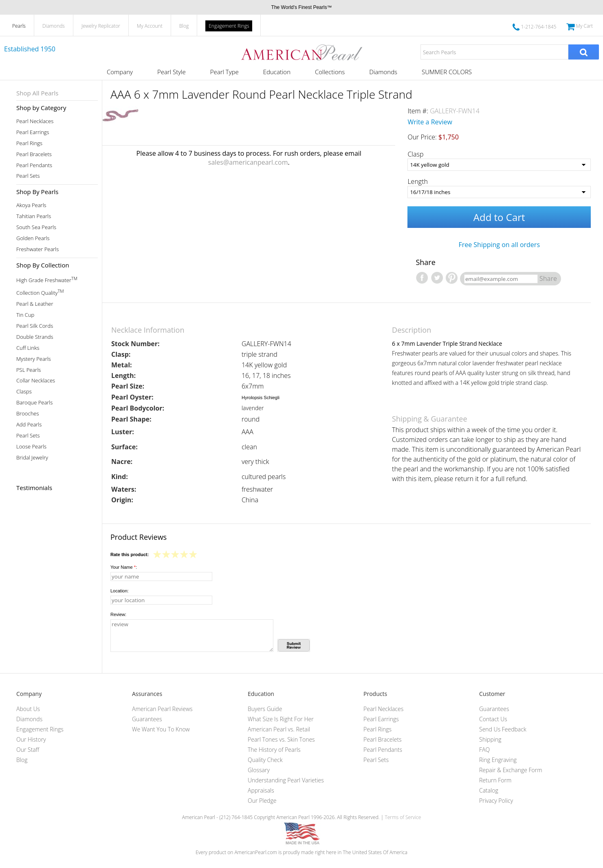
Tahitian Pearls (34, 216)
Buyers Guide (265, 709)
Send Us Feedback (503, 729)
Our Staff (28, 750)
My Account (150, 26)
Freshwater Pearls (37, 249)
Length (418, 181)
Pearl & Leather (35, 304)
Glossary (259, 770)
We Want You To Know (161, 729)
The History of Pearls (274, 750)
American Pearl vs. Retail (279, 729)
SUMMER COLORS (447, 72)
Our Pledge (262, 801)
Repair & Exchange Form (511, 770)
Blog (184, 26)
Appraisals (261, 790)
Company (120, 72)
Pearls (19, 26)
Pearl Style (172, 72)
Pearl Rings (29, 143)
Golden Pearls (33, 238)
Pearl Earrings (33, 132)
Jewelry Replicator (101, 26)
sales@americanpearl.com (248, 162)
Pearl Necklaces (35, 121)
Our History (31, 739)
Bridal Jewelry (32, 458)
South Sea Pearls (36, 227)
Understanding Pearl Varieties (286, 780)
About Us (28, 709)
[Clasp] (499, 165)
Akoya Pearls (31, 205)
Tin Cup (25, 315)
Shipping (490, 739)
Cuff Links (28, 348)
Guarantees (147, 719)
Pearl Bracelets (34, 154)
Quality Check (265, 760)
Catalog (489, 790)
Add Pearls (29, 425)
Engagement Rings (229, 26)
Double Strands (35, 337)
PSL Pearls (29, 370)
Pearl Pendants (34, 165)
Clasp (415, 154)
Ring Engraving (498, 760)
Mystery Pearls (34, 359)
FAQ (484, 750)
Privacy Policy (496, 801)
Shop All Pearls (37, 93)
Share (548, 278)
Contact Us (493, 719)
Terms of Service (403, 817)
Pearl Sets (28, 176)
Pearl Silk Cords (35, 326)
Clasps (24, 392)
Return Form (495, 780)
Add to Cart (499, 217)
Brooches (28, 414)
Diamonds (54, 26)
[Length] (499, 192)
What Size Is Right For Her (281, 719)
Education (277, 72)
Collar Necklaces (36, 381)
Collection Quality (40, 292)
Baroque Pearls (34, 403)
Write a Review (430, 122)
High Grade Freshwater (47, 279)
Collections (330, 72)
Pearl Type (224, 72)
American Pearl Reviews (162, 709)
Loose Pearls (31, 447)
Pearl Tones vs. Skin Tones (281, 739)
